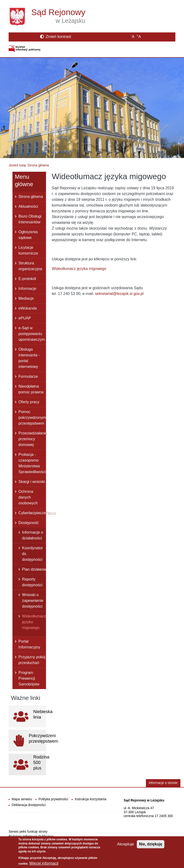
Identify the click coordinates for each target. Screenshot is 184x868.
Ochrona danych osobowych (28, 497)
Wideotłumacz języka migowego (34, 622)
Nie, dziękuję (151, 847)
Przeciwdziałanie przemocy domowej (32, 439)
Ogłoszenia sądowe (28, 235)
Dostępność (29, 523)
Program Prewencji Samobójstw (29, 678)
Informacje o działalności (33, 535)
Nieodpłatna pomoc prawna (31, 389)
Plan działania (34, 569)
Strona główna (31, 197)
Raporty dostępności (32, 582)
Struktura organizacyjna (30, 266)
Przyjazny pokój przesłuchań (32, 660)
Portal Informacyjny (29, 644)
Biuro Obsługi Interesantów (30, 219)
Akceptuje (126, 847)
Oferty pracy (29, 402)
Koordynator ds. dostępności (32, 554)
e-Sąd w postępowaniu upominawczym (32, 334)
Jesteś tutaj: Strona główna (29, 165)
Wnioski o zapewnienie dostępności (33, 601)
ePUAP (25, 318)
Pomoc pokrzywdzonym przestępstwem (32, 418)
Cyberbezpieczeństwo (32, 513)
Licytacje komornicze (28, 250)
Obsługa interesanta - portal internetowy (29, 358)
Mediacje (26, 298)
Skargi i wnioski (32, 482)
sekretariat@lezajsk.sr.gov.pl (119, 294)
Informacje (27, 289)
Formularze (28, 376)
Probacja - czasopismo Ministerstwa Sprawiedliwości (32, 463)
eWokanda (28, 308)
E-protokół (27, 279)
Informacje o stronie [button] (163, 783)
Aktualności (28, 206)
